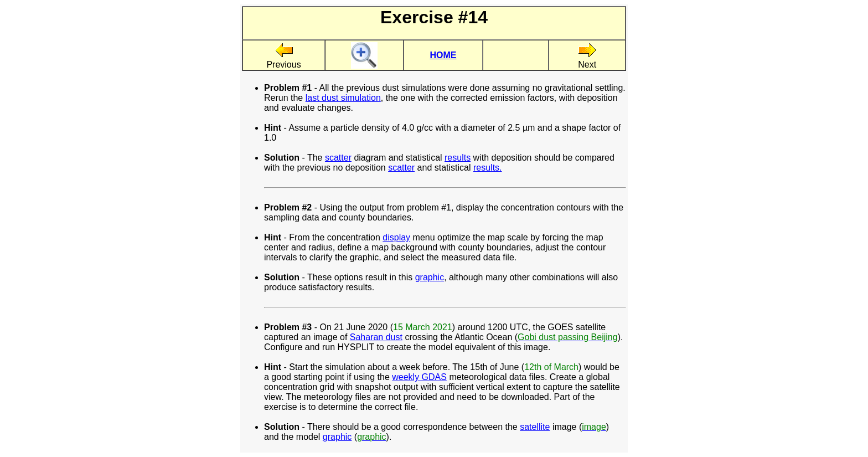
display (396, 237)
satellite (535, 427)
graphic (430, 277)
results (458, 158)
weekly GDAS (419, 377)
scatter (338, 158)
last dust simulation (343, 98)
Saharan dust (376, 337)
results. (488, 168)
